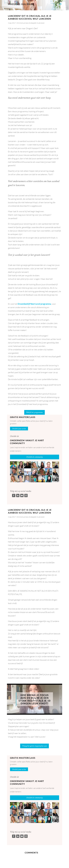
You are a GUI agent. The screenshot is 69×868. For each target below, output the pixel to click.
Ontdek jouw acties (19, 429)
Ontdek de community (35, 457)
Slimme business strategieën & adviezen (31, 23)
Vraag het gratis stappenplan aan (34, 746)
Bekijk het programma (34, 412)
